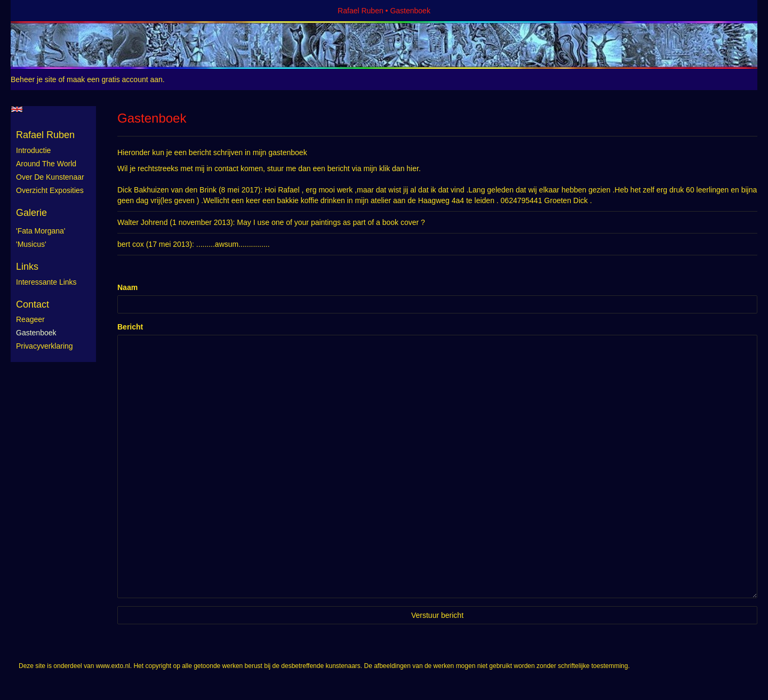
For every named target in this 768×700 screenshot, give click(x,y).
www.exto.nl (113, 666)
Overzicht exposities (50, 190)
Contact (33, 304)
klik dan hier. (400, 168)
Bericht (130, 327)
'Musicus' (31, 244)
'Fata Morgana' (41, 231)
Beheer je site (34, 79)
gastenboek (36, 333)
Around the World (46, 164)
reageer (30, 319)
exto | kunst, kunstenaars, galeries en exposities (41, 11)
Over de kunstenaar (50, 177)
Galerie (31, 213)
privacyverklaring (45, 346)
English (17, 109)
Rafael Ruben (361, 11)
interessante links (46, 282)
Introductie (33, 150)
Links (27, 267)
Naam (127, 287)
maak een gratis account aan (115, 79)
